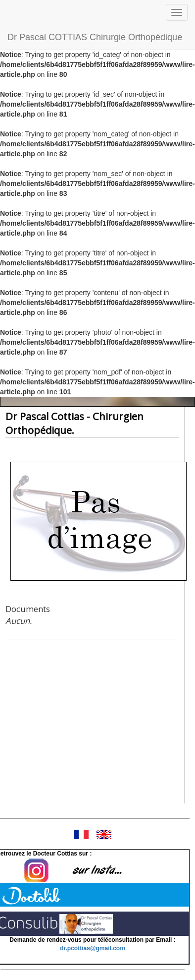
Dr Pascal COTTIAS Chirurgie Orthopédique (95, 37)
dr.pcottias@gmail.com (93, 948)
